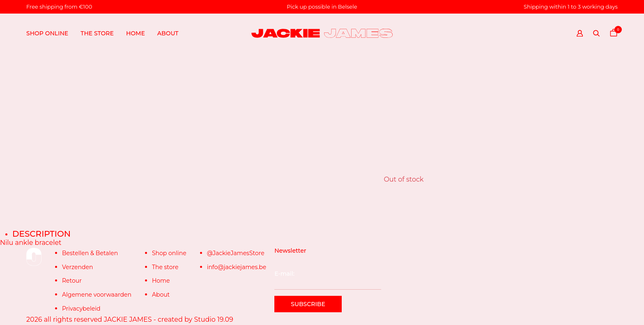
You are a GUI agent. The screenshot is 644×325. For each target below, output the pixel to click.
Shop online (47, 33)
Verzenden (77, 267)
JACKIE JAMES (128, 319)
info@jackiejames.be (237, 267)
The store (97, 33)
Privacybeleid (81, 309)
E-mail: (328, 280)
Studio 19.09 (213, 319)
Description (41, 234)
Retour (72, 281)
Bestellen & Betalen (90, 253)
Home (136, 33)
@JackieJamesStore (236, 253)
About (168, 33)
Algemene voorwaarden (97, 295)
